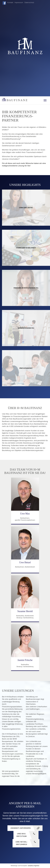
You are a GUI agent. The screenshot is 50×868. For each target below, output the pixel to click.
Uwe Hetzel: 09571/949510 (22, 843)
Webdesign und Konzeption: (25, 866)
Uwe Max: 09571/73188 (21, 835)
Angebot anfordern (20, 828)
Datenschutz (29, 2)
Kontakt (10, 2)
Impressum (19, 2)
